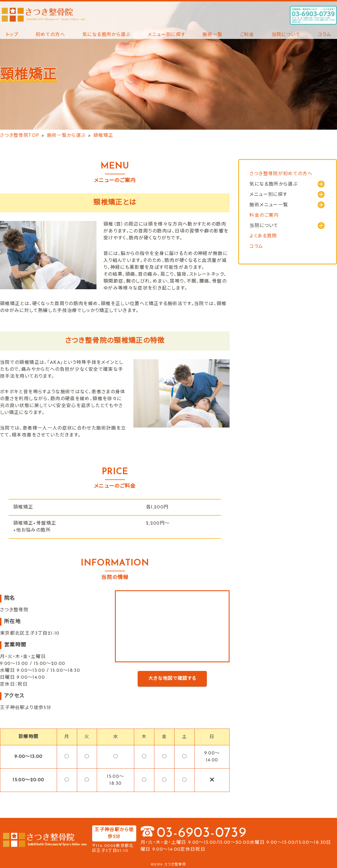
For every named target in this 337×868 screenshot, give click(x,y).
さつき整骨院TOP (20, 136)
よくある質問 (263, 236)
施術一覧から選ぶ (66, 136)
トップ (12, 35)
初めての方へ (50, 35)
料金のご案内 (264, 215)
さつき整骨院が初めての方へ (281, 174)
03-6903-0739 (202, 833)
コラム (324, 35)
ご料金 (247, 35)
